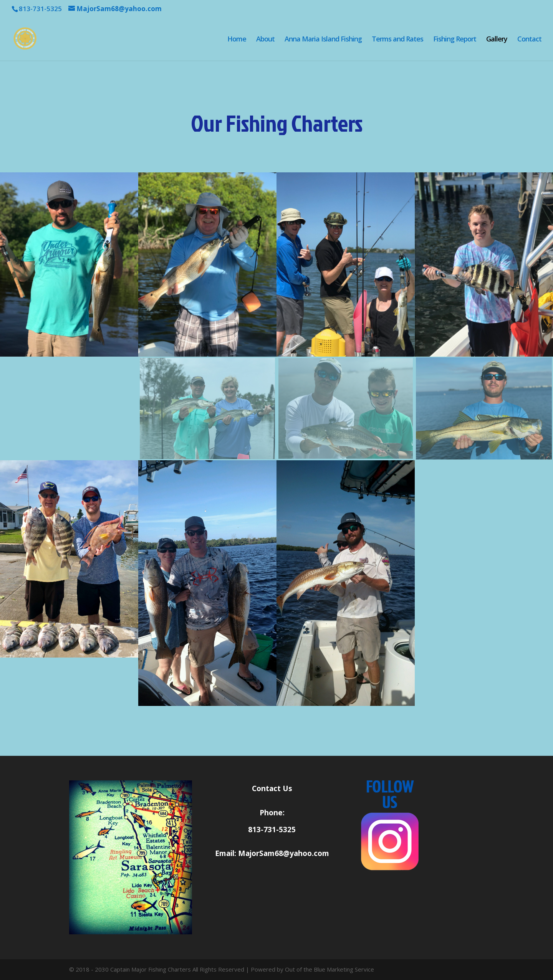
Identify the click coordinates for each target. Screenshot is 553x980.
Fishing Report (455, 40)
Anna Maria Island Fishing (323, 40)
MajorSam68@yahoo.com (284, 853)
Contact (529, 40)
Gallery (497, 40)
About (265, 40)
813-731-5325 (272, 830)
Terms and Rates (397, 40)
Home (237, 40)
